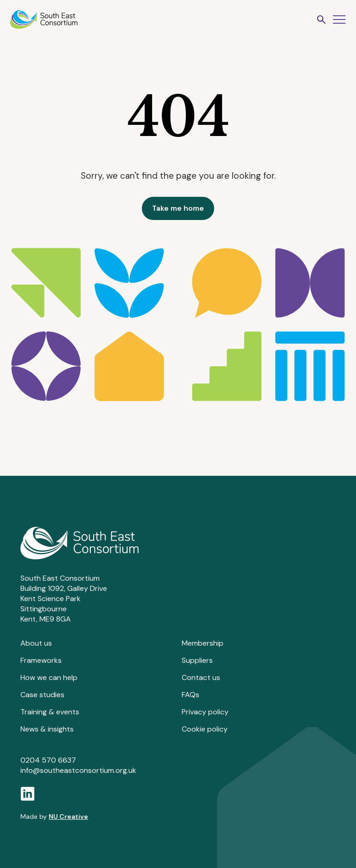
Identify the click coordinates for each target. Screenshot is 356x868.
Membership (203, 643)
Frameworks (41, 660)
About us (36, 643)
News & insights (47, 729)
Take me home (178, 208)
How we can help (49, 677)
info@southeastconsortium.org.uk (78, 770)
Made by (54, 816)
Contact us (201, 677)
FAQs (191, 695)
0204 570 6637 (48, 760)
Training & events (50, 712)
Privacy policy (205, 712)
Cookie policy (205, 729)
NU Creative (68, 816)
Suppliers (197, 660)
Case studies (42, 695)
